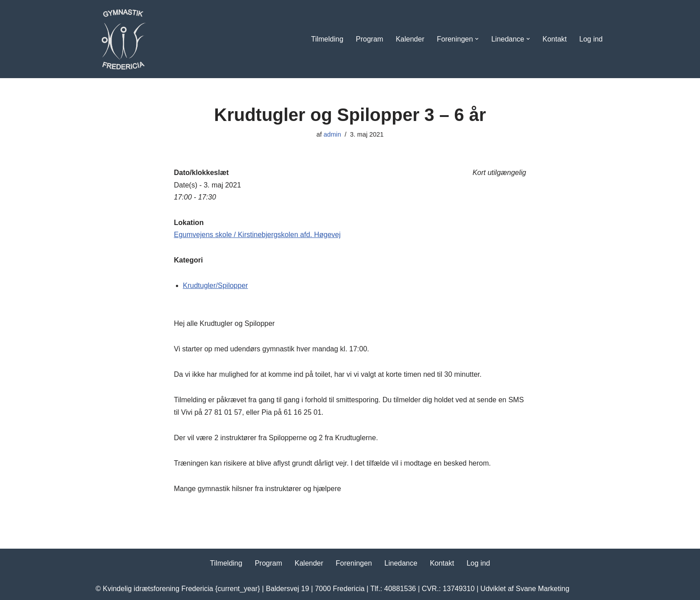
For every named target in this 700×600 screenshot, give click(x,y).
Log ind (591, 39)
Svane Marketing (542, 589)
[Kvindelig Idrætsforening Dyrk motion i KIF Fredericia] (122, 39)
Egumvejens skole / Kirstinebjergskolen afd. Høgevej (258, 235)
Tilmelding (327, 39)
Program (369, 39)
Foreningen (354, 563)
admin (332, 134)
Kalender (410, 39)
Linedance (401, 563)
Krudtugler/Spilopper (216, 285)
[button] (477, 39)
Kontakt (554, 39)
